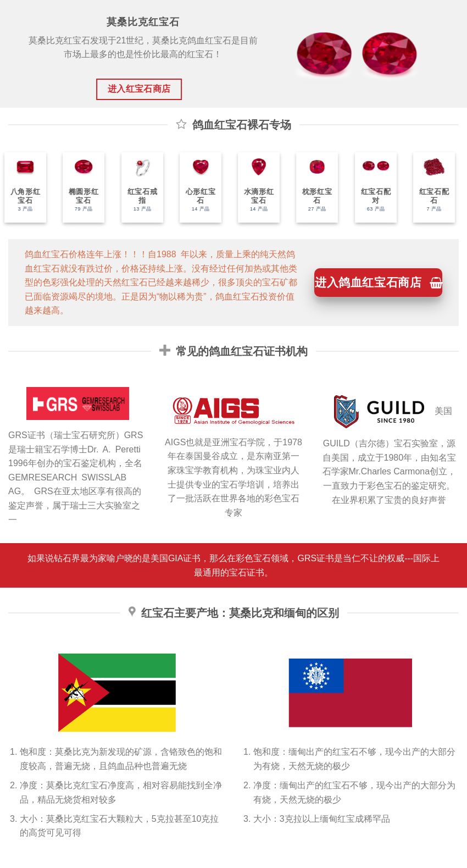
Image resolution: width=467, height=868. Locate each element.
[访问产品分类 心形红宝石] (196, 187)
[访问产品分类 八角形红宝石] (21, 187)
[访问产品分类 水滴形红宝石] (254, 187)
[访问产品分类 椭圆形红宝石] (80, 187)
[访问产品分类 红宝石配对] (371, 187)
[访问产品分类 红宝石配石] (430, 187)
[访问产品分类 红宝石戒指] (138, 187)
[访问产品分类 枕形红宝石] (313, 187)
